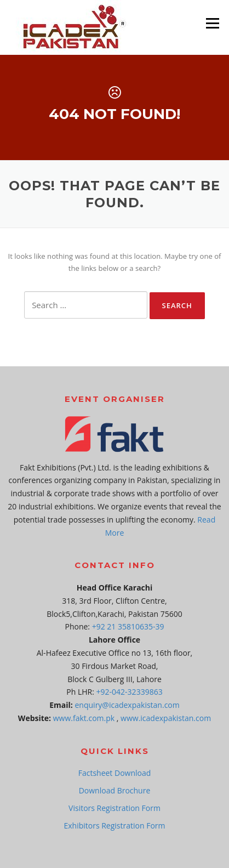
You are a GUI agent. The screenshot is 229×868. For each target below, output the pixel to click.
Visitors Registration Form (114, 808)
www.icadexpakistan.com (166, 718)
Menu (212, 23)
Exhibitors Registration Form (114, 826)
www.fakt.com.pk (84, 718)
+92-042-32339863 (130, 692)
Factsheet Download (115, 773)
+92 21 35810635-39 (128, 626)
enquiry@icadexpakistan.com (127, 705)
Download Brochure (115, 790)
